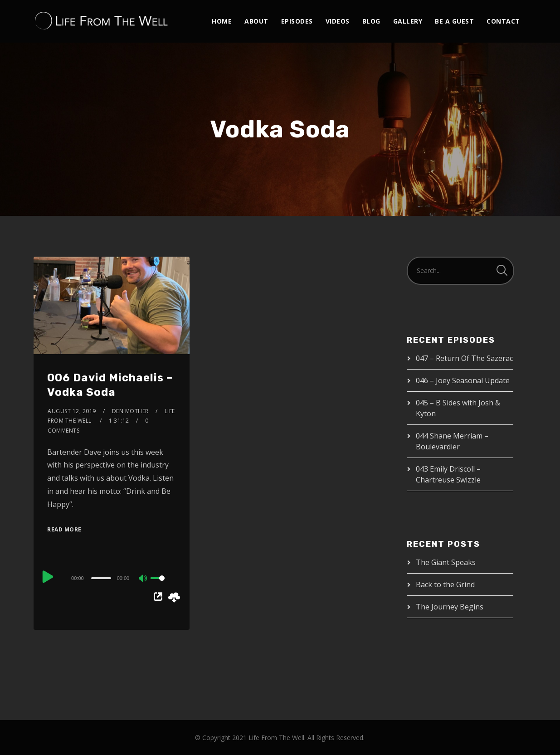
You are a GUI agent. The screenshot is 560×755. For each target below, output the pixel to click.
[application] (112, 578)
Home (222, 21)
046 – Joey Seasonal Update (463, 380)
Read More (64, 529)
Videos (338, 21)
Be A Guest (454, 21)
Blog (371, 21)
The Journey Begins (450, 607)
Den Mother (130, 411)
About (256, 21)
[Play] (48, 577)
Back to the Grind (445, 585)
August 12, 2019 (72, 411)
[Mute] (143, 579)
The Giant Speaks (446, 562)
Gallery (408, 21)
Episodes (297, 21)
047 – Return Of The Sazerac (464, 358)
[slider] (101, 578)
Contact (503, 21)
